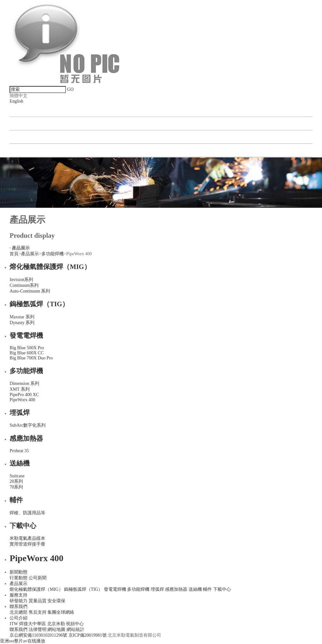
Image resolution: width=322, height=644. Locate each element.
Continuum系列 (24, 285)
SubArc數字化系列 (28, 425)
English (16, 101)
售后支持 (38, 612)
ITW (14, 624)
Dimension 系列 (24, 384)
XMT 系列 (19, 389)
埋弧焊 (20, 413)
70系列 (16, 487)
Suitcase (17, 476)
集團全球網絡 (61, 612)
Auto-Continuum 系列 (30, 291)
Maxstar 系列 (22, 317)
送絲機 (20, 463)
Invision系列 (21, 280)
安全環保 (56, 601)
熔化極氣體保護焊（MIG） (50, 267)
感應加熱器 (26, 438)
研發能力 (18, 601)
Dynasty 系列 (22, 323)
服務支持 (18, 595)
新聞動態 (23, 110)
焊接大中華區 (32, 624)
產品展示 (23, 123)
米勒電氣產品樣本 (27, 538)
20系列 (16, 481)
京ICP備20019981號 (88, 635)
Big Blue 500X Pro (27, 348)
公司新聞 (38, 578)
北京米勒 (56, 624)
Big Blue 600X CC (27, 353)
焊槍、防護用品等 (27, 513)
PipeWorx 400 (22, 400)
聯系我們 (23, 137)
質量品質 (38, 601)
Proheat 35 (19, 451)
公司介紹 (23, 150)
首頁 (14, 254)
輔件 (16, 500)
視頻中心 (75, 624)
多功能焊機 (53, 254)
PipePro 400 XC (24, 395)
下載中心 (23, 526)
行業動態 (18, 578)
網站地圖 (56, 630)
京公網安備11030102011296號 (39, 635)
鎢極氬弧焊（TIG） (39, 304)
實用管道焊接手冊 (27, 544)
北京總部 (18, 612)
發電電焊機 (26, 336)
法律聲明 (38, 630)
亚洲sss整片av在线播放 (23, 641)
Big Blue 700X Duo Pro (31, 358)
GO (70, 89)
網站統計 (75, 630)
